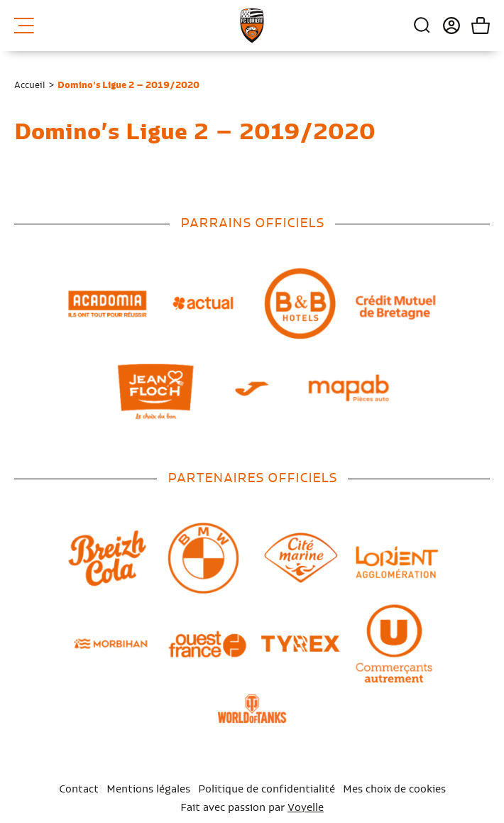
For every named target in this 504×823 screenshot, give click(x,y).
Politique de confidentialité (267, 790)
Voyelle (306, 808)
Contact (79, 790)
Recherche (422, 26)
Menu (24, 26)
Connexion (446, 26)
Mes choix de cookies (394, 790)
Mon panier (475, 26)
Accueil (30, 85)
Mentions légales (148, 790)
